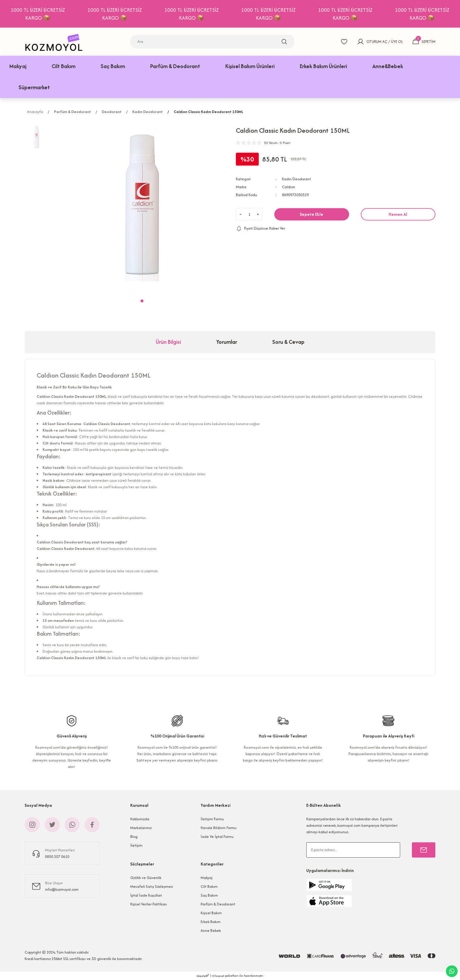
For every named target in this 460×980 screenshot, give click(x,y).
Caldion (289, 187)
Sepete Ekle (312, 214)
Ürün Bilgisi (168, 342)
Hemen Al (398, 214)
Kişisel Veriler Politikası (149, 904)
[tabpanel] (142, 208)
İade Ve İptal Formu (217, 837)
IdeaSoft (203, 976)
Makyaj (207, 878)
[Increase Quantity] (258, 214)
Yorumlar (227, 342)
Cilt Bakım (209, 886)
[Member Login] (361, 42)
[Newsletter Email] (353, 850)
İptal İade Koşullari (146, 895)
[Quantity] (249, 214)
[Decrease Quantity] (241, 214)
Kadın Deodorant (296, 179)
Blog (134, 837)
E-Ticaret (218, 976)
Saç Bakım (209, 895)
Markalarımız (141, 828)
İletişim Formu (212, 819)
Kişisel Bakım (211, 913)
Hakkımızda (140, 819)
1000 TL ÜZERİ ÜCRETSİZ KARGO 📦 (82, 14)
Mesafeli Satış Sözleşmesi (152, 886)
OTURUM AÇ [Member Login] (377, 42)
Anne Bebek (211, 931)
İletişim (136, 845)
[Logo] (55, 42)
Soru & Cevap (288, 342)
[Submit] (424, 850)
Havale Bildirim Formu (219, 828)
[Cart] (424, 42)
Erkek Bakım (211, 922)
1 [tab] (142, 301)
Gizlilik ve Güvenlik (146, 878)
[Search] (212, 42)
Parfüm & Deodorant (218, 904)
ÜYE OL (397, 42)
